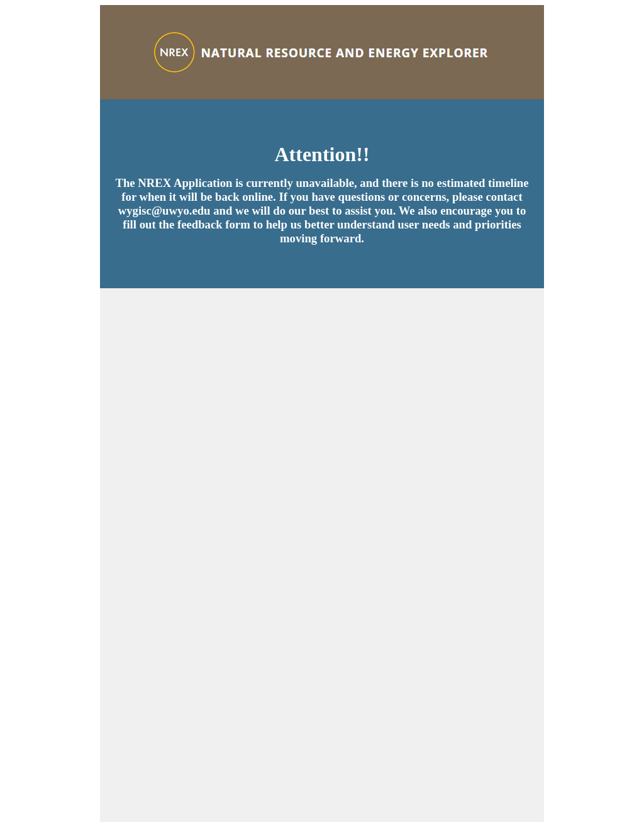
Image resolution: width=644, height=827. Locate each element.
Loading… (322, 555)
